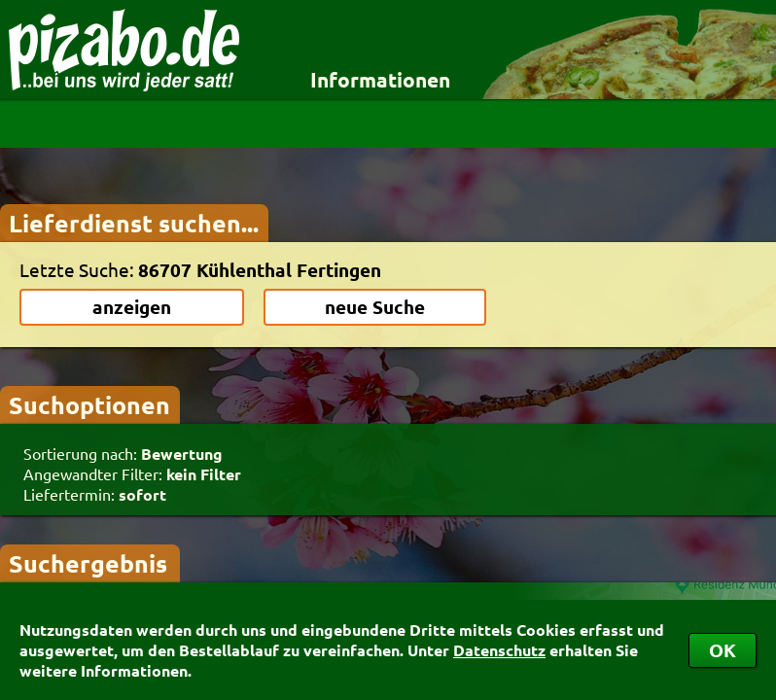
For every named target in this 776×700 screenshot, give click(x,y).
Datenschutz (499, 650)
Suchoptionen (89, 404)
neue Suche (375, 307)
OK (723, 650)
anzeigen (132, 307)
